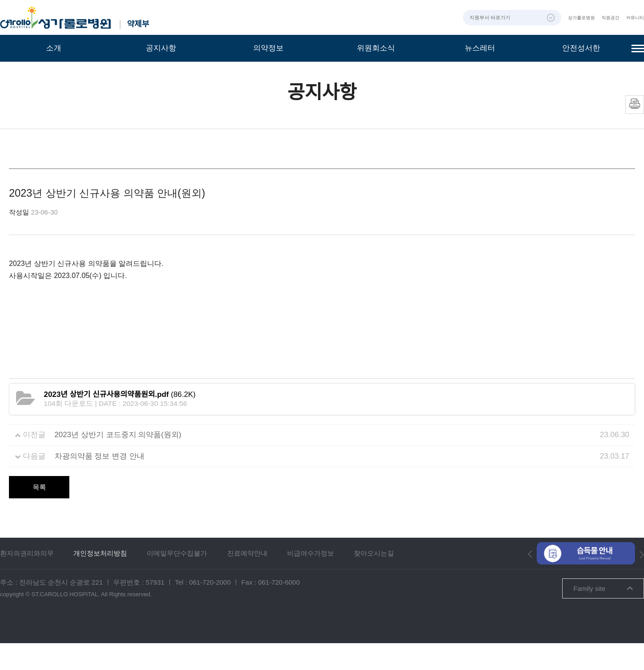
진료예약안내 (247, 580)
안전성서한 (581, 48)
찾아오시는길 (374, 580)
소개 (54, 48)
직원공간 (605, 17)
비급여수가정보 (311, 580)
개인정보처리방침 (100, 580)
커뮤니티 (633, 17)
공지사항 (161, 48)
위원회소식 (376, 48)
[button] (530, 581)
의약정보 (268, 48)
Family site (603, 615)
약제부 (141, 24)
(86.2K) (120, 421)
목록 (39, 514)
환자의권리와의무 (27, 580)
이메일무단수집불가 (177, 580)
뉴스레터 (480, 48)
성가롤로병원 (572, 17)
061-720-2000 (210, 609)
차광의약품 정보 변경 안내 (100, 483)
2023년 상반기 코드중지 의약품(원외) (118, 461)
